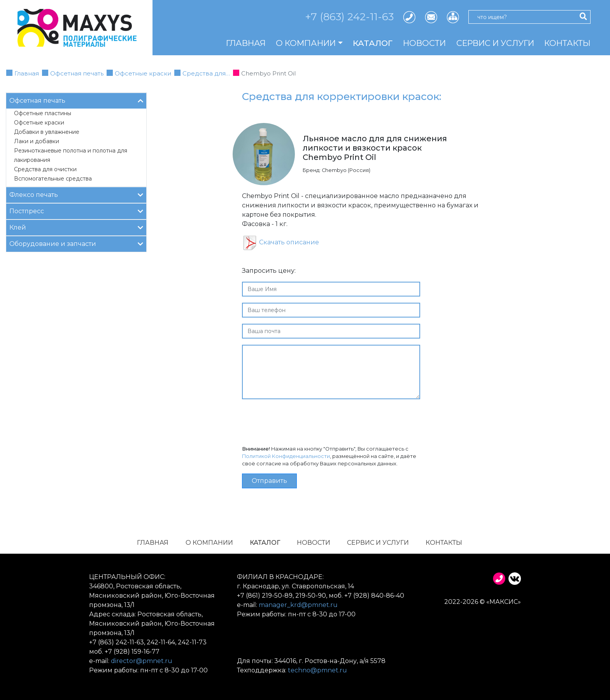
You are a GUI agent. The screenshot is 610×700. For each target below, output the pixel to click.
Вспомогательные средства (53, 179)
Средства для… (206, 73)
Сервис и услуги (495, 43)
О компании (209, 543)
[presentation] (301, 421)
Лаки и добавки (37, 141)
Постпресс (76, 211)
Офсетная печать (77, 73)
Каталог (373, 43)
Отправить (269, 481)
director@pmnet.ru (142, 661)
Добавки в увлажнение (47, 132)
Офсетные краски (143, 73)
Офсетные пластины (43, 113)
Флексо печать (76, 194)
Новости (424, 43)
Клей (76, 227)
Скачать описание (289, 242)
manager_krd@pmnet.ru (298, 605)
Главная (246, 43)
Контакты (567, 43)
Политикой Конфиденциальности (286, 456)
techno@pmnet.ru (317, 670)
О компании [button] (306, 43)
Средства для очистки (45, 169)
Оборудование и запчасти (76, 243)
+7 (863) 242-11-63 (349, 17)
